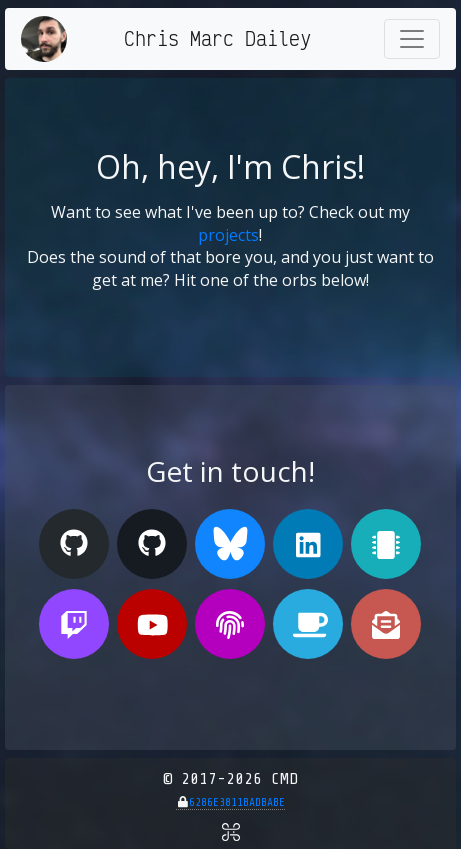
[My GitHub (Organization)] (152, 544)
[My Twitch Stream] (74, 624)
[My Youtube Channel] (152, 624)
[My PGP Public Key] (230, 624)
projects (228, 235)
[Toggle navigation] (412, 39)
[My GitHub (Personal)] (74, 544)
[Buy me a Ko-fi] (308, 624)
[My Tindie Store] (386, 544)
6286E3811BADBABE (237, 802)
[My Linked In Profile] (308, 544)
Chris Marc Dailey (217, 38)
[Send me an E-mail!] (386, 624)
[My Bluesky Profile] (230, 544)
